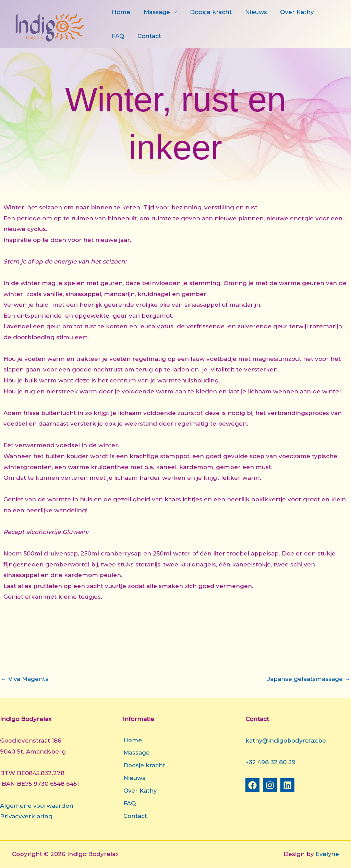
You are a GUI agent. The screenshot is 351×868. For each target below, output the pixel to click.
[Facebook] (252, 785)
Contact (123, 36)
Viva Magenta (25, 679)
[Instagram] (270, 785)
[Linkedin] (287, 785)
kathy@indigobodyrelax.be (286, 741)
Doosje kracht (207, 12)
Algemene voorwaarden (37, 806)
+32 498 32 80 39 (271, 762)
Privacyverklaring (27, 816)
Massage (154, 12)
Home (120, 12)
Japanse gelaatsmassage (309, 679)
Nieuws (251, 12)
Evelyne (327, 854)
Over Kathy (290, 12)
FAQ (325, 12)
